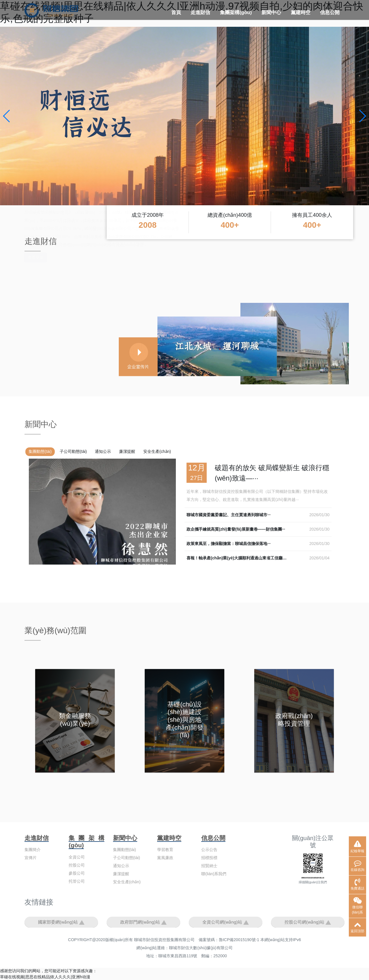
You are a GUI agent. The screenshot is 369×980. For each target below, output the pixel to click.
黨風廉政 (165, 858)
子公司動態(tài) (73, 451)
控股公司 (77, 865)
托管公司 (77, 881)
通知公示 (103, 451)
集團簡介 (33, 850)
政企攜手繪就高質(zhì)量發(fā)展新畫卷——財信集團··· (236, 529)
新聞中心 (271, 13)
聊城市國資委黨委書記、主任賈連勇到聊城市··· (229, 515)
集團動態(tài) (40, 451)
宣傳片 (31, 858)
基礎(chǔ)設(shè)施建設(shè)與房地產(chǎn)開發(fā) (184, 720)
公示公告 (209, 850)
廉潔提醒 (127, 451)
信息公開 (330, 13)
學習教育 (165, 850)
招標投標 (209, 858)
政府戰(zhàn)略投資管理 (294, 720)
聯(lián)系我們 (214, 874)
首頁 (176, 13)
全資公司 (77, 857)
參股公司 (77, 873)
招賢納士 (209, 866)
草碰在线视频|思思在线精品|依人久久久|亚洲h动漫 (45, 977)
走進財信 (200, 13)
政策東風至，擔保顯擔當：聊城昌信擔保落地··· (229, 544)
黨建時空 (301, 13)
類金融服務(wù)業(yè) (75, 720)
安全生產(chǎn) (157, 451)
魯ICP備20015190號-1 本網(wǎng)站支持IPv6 (260, 940)
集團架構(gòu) (236, 13)
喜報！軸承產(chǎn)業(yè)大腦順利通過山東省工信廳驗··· (238, 558)
